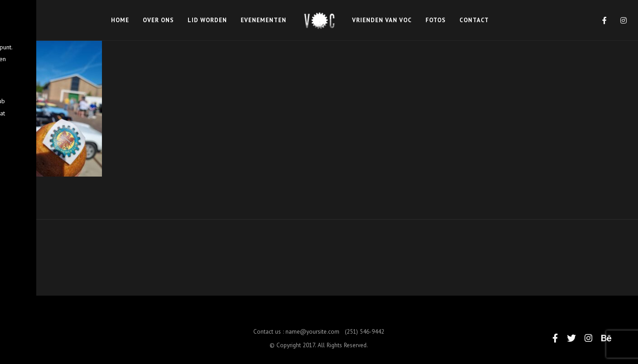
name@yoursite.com (312, 337)
